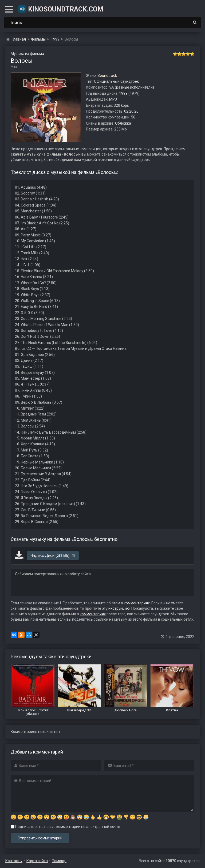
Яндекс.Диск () (53, 556)
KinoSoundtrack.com (61, 9)
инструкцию (119, 608)
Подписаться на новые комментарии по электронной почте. (66, 827)
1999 (123, 93)
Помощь (59, 861)
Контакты (14, 861)
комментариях (137, 603)
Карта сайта (37, 861)
